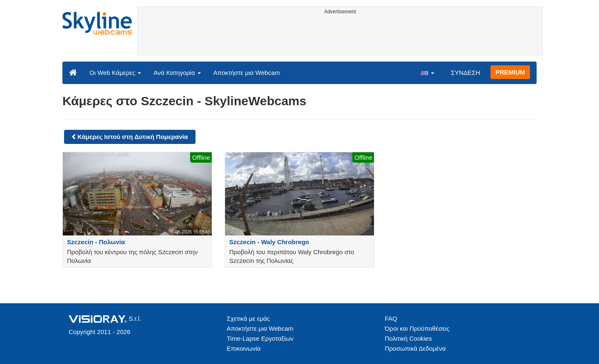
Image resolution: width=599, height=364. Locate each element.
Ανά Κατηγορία (177, 73)
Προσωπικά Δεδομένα (415, 348)
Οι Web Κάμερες (115, 73)
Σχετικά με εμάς (248, 318)
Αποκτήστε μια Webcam (247, 73)
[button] (427, 72)
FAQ (391, 318)
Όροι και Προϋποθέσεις (417, 328)
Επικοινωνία (244, 348)
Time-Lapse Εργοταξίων (260, 338)
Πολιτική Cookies (408, 338)
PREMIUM (510, 72)
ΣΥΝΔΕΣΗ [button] (465, 73)
